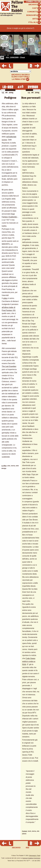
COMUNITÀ (34, 12)
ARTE (37, 19)
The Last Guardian (9, 366)
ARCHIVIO (35, 5)
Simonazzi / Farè (35, 856)
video (5, 298)
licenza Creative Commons (31, 858)
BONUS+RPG (34, 15)
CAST (36, 8)
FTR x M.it (35, 22)
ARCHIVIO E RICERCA (20, 75)
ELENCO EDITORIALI (21, 77)
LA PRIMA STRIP (20, 79)
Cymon (24, 831)
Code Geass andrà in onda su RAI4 (29, 661)
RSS (27, 848)
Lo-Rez (4, 466)
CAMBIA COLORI (33, 2)
